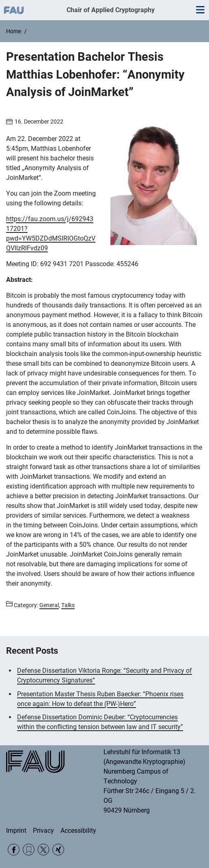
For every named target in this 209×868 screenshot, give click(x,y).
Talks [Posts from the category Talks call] (68, 605)
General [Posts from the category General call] (49, 605)
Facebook (14, 850)
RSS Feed (29, 850)
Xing (58, 850)
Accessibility (78, 831)
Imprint (16, 831)
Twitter (44, 850)
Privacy (43, 831)
